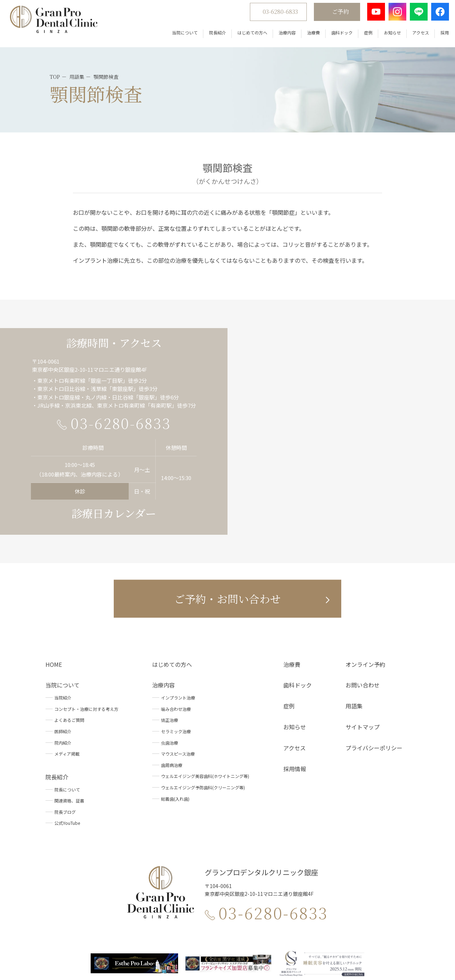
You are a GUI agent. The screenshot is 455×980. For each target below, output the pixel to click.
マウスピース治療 (178, 679)
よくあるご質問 (69, 645)
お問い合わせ (363, 610)
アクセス (415, 35)
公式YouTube (67, 748)
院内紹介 (63, 667)
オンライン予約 (365, 589)
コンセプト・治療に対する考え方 (86, 634)
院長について (67, 714)
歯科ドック (337, 35)
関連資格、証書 (69, 726)
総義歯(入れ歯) (175, 723)
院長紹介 (212, 35)
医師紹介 (63, 656)
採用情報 (295, 693)
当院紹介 (63, 623)
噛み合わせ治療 (176, 634)
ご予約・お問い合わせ (227, 523)
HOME (54, 589)
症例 (363, 35)
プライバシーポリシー (374, 673)
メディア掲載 (67, 679)
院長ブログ (65, 737)
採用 (439, 35)
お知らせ (387, 35)
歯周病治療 (172, 690)
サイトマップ (363, 652)
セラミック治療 (176, 656)
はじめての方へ (247, 35)
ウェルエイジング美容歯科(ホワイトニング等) (205, 701)
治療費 (308, 35)
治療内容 (282, 35)
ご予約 (335, 14)
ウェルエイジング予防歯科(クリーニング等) (203, 712)
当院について (180, 35)
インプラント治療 (178, 623)
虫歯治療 (170, 667)
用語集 (354, 631)
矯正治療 (170, 645)
